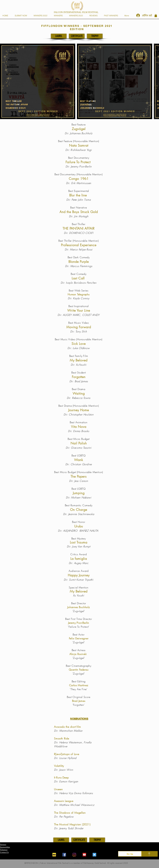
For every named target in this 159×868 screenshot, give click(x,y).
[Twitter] (94, 855)
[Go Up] (130, 854)
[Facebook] (64, 855)
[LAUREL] (59, 36)
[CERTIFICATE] (77, 36)
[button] (59, 16)
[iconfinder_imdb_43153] (54, 855)
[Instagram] (74, 855)
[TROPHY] (95, 36)
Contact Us (4, 852)
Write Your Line (79, 310)
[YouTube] (84, 855)
